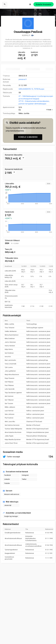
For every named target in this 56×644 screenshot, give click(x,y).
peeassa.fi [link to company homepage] (23, 79)
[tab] (13, 69)
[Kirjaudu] (30, 4)
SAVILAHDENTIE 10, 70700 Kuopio (31, 89)
